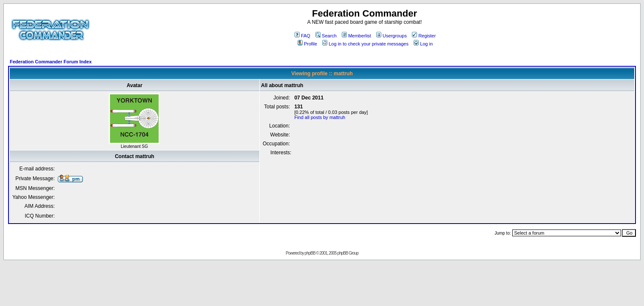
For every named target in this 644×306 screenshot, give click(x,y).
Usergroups (392, 36)
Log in (423, 44)
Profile (307, 44)
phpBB (310, 253)
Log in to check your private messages (365, 44)
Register (424, 36)
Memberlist (356, 36)
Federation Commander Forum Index (51, 62)
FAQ (302, 36)
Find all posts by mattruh (320, 117)
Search (326, 36)
